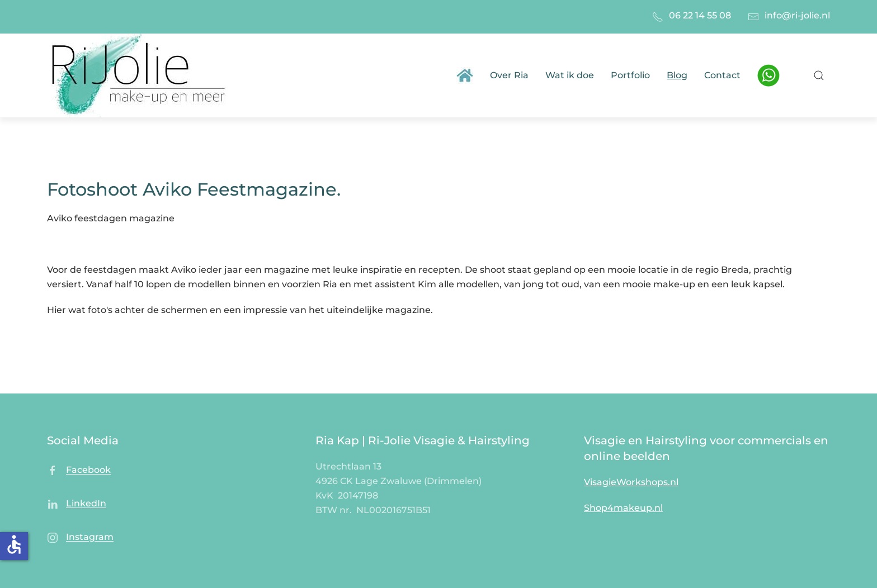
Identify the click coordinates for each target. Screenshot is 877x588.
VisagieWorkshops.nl (631, 482)
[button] (819, 75)
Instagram (90, 537)
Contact (722, 75)
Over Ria (509, 75)
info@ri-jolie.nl (797, 15)
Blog (677, 75)
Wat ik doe (570, 75)
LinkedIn (86, 504)
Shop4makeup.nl (623, 508)
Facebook (88, 470)
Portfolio (630, 75)
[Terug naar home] (141, 75)
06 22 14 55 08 (700, 15)
